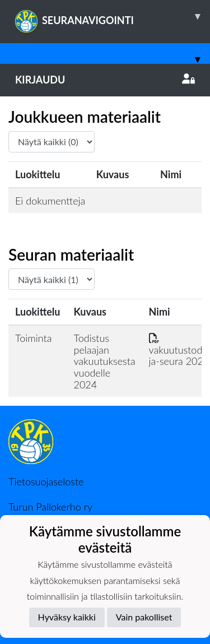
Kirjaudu (105, 80)
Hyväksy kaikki (67, 617)
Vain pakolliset (144, 617)
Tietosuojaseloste (46, 481)
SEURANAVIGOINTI (113, 16)
